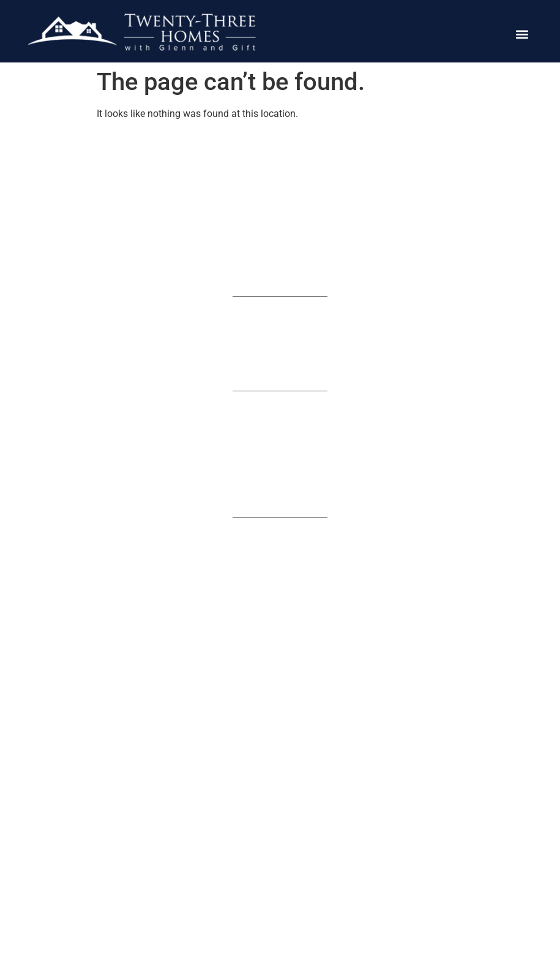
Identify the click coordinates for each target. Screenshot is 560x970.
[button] (522, 35)
